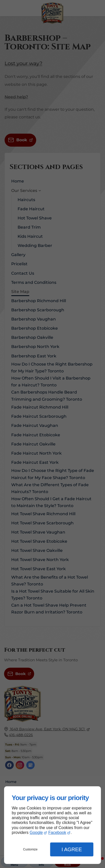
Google (36, 832)
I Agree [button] (72, 849)
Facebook (57, 832)
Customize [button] (30, 849)
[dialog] (52, 825)
